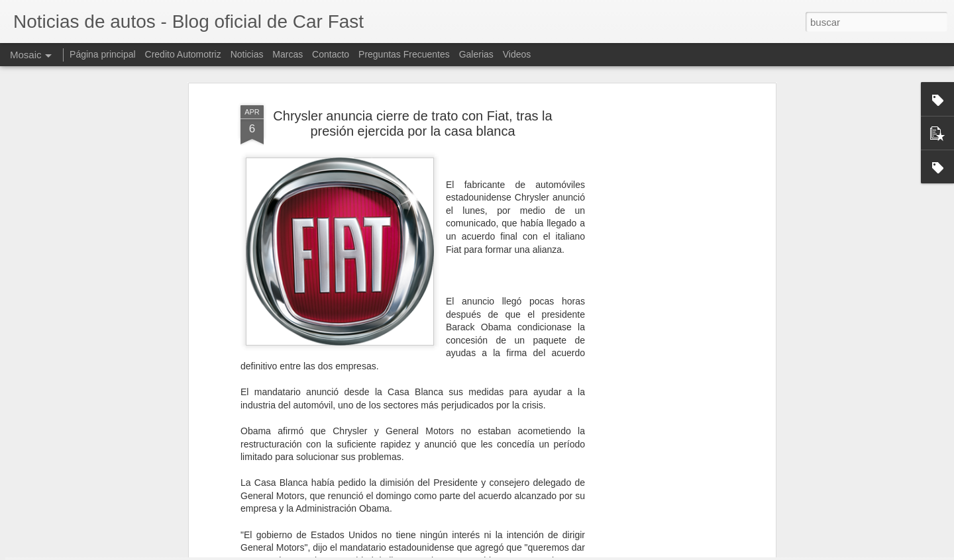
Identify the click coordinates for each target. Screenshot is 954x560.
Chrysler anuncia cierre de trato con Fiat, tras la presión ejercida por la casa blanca (412, 74)
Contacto (331, 54)
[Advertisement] (658, 258)
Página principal (103, 54)
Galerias (476, 54)
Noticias (247, 54)
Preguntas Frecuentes (404, 54)
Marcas (288, 54)
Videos (517, 54)
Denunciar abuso (573, 553)
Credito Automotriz (183, 54)
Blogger (528, 553)
